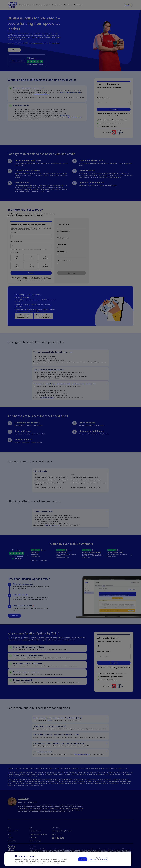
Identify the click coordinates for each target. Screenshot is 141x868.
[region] (68, 859)
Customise (103, 859)
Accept (83, 859)
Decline (93, 859)
